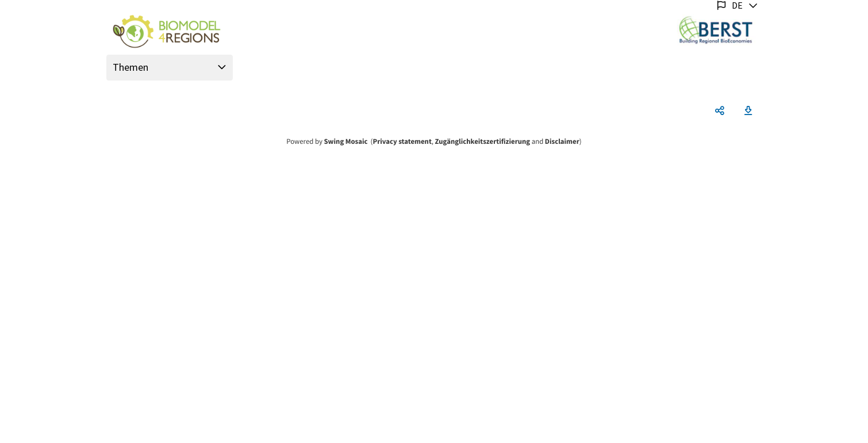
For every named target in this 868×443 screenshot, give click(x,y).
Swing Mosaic (345, 142)
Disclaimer (562, 142)
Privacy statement (402, 142)
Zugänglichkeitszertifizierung (483, 142)
